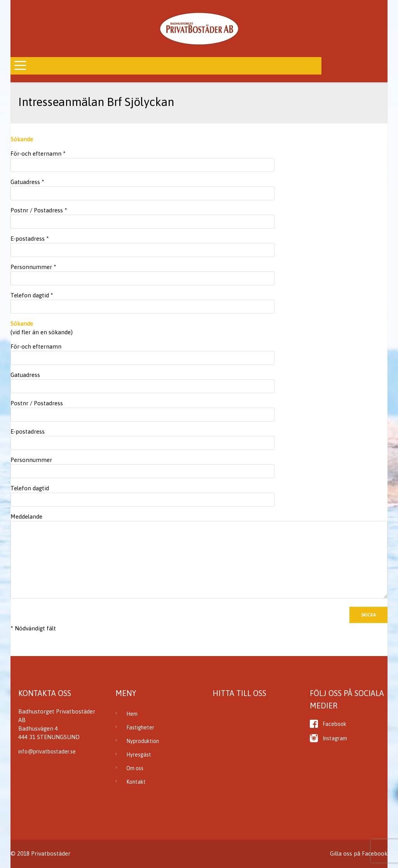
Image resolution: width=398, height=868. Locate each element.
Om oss (135, 768)
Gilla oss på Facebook (359, 853)
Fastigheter (140, 727)
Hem (132, 714)
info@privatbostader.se (47, 752)
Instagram (335, 738)
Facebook (334, 724)
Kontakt (136, 782)
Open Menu (48, 66)
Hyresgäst (139, 755)
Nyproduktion (143, 741)
